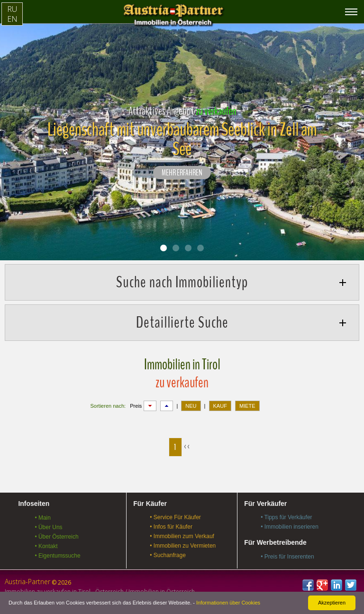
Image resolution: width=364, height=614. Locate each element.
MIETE (247, 406)
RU (12, 9)
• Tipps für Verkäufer (286, 517)
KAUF (220, 406)
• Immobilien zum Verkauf (182, 536)
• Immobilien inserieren (290, 527)
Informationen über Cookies (228, 603)
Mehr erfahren (182, 173)
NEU (191, 406)
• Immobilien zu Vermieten (183, 546)
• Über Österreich (56, 537)
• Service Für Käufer (175, 517)
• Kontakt (46, 546)
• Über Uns (48, 527)
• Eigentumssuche (57, 556)
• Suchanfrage (168, 555)
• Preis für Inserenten (287, 557)
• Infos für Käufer (171, 527)
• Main (43, 518)
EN (12, 19)
